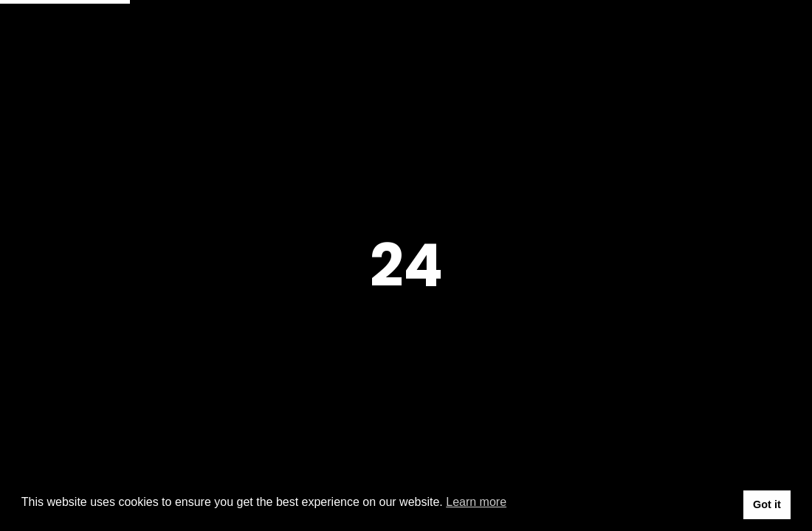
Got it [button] (767, 504)
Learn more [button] (476, 502)
